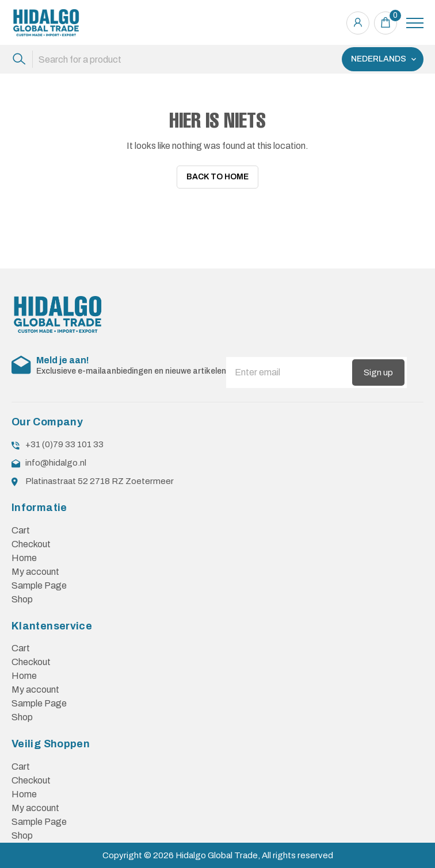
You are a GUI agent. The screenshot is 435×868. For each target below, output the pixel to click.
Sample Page (39, 581)
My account (35, 568)
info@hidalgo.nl (56, 459)
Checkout (31, 540)
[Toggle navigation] (415, 23)
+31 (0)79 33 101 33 (64, 440)
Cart (21, 526)
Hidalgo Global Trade (217, 851)
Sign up (378, 368)
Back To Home (217, 177)
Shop (22, 595)
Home (24, 554)
